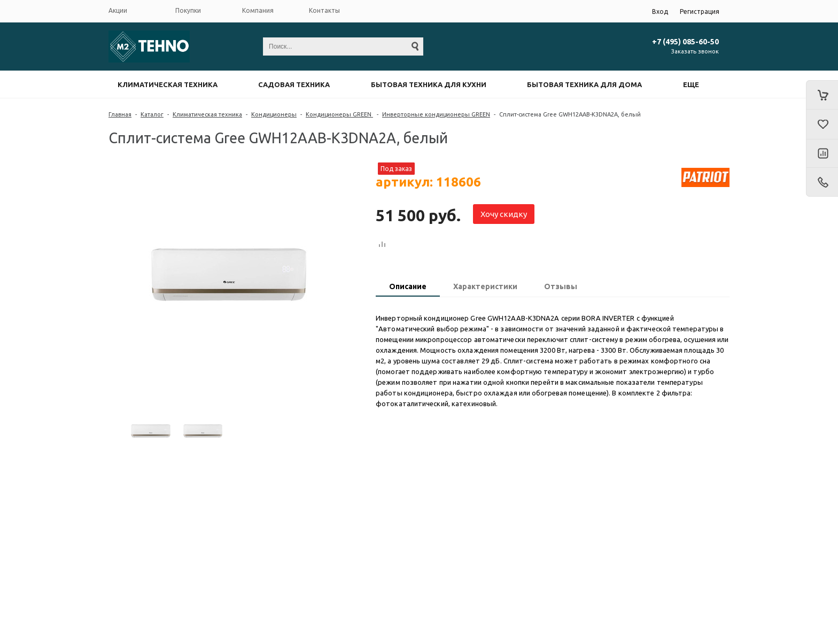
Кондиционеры (274, 114)
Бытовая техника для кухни (429, 84)
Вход (660, 11)
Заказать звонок (695, 51)
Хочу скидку (504, 214)
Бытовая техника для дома (584, 84)
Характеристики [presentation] (485, 286)
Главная (120, 114)
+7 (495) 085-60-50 (685, 42)
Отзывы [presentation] (561, 286)
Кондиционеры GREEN (339, 114)
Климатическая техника (168, 84)
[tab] (408, 288)
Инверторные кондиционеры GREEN (436, 114)
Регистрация (700, 11)
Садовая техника (294, 84)
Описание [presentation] (408, 286)
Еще (691, 84)
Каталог (152, 114)
